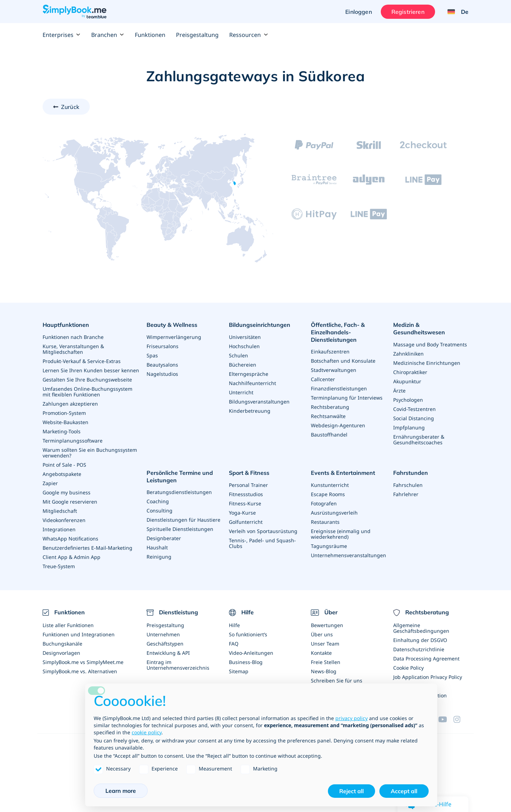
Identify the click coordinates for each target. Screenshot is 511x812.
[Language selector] (455, 12)
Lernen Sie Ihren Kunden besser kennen (91, 370)
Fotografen (324, 503)
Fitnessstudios (246, 494)
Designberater (164, 538)
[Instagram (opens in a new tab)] (461, 719)
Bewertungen (327, 625)
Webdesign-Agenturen (338, 425)
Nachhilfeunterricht (252, 383)
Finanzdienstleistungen (339, 388)
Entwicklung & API (168, 653)
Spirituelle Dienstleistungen (180, 529)
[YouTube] (446, 719)
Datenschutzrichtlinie (419, 649)
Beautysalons (162, 365)
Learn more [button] (121, 791)
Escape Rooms (328, 494)
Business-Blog (246, 662)
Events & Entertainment (343, 473)
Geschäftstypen (165, 644)
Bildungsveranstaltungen (259, 402)
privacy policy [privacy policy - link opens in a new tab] (351, 718)
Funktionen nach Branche (73, 337)
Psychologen (408, 400)
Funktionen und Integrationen (79, 634)
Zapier (50, 483)
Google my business (67, 492)
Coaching (158, 501)
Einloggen (358, 12)
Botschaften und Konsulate (343, 361)
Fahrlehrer (406, 494)
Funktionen (150, 35)
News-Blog (324, 671)
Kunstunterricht (330, 485)
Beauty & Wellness (172, 325)
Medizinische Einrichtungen (427, 363)
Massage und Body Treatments (430, 344)
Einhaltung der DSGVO (420, 640)
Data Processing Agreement (426, 659)
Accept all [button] (404, 791)
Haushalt (157, 547)
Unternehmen (163, 634)
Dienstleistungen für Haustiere (183, 520)
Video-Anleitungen (251, 653)
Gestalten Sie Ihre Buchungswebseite (87, 380)
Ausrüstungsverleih (334, 513)
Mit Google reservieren (70, 502)
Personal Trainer (248, 485)
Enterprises (62, 35)
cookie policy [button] (147, 732)
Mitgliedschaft (60, 511)
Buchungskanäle (62, 644)
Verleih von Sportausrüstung (263, 531)
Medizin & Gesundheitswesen (419, 328)
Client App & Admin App (72, 557)
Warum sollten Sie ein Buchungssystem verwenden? (90, 453)
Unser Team (325, 644)
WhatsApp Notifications (70, 539)
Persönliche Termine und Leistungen (180, 476)
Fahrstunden (411, 473)
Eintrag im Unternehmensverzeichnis (178, 665)
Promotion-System (64, 413)
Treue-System (59, 566)
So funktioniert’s (248, 634)
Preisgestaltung (197, 35)
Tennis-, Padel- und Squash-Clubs (262, 543)
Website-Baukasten (65, 422)
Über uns (322, 634)
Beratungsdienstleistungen (179, 492)
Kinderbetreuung (250, 411)
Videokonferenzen (64, 520)
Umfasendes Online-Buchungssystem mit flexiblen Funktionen (87, 392)
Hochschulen (244, 346)
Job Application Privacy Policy (428, 677)
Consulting (160, 511)
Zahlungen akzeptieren (70, 404)
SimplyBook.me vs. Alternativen (80, 671)
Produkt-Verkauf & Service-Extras (82, 361)
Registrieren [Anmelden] (408, 12)
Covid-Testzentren (414, 409)
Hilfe (234, 625)
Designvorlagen (61, 653)
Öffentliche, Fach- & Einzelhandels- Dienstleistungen (338, 332)
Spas (152, 355)
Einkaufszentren (330, 352)
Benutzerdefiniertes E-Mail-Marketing (87, 548)
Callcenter (323, 379)
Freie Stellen (326, 662)
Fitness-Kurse (245, 503)
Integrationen (59, 529)
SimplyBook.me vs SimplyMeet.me (83, 662)
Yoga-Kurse (242, 513)
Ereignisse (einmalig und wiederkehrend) (341, 534)
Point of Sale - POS (64, 465)
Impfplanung (409, 427)
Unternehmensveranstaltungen (348, 555)
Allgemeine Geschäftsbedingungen (421, 628)
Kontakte (321, 653)
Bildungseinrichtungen (260, 325)
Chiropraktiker (410, 372)
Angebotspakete (62, 474)
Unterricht (241, 392)
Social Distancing (414, 418)
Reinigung (159, 557)
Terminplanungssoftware (73, 441)
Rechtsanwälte (328, 416)
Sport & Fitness (249, 473)
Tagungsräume (329, 546)
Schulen (238, 355)
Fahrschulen (408, 485)
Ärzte (399, 391)
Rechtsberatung (330, 407)
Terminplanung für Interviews (347, 398)
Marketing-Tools (62, 431)
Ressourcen (249, 35)
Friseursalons (163, 346)
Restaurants (325, 522)
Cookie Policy (408, 668)
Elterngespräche (249, 374)
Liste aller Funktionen (68, 625)
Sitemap (239, 671)
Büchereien (243, 365)
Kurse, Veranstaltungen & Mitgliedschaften (73, 349)
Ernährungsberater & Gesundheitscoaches (419, 440)
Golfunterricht (246, 522)
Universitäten (245, 337)
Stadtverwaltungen (334, 370)
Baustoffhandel (329, 435)
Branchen (108, 35)
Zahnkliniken (408, 354)
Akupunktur (407, 381)
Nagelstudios (162, 374)
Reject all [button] (351, 791)
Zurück (70, 107)
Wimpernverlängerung (174, 337)
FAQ (234, 644)
